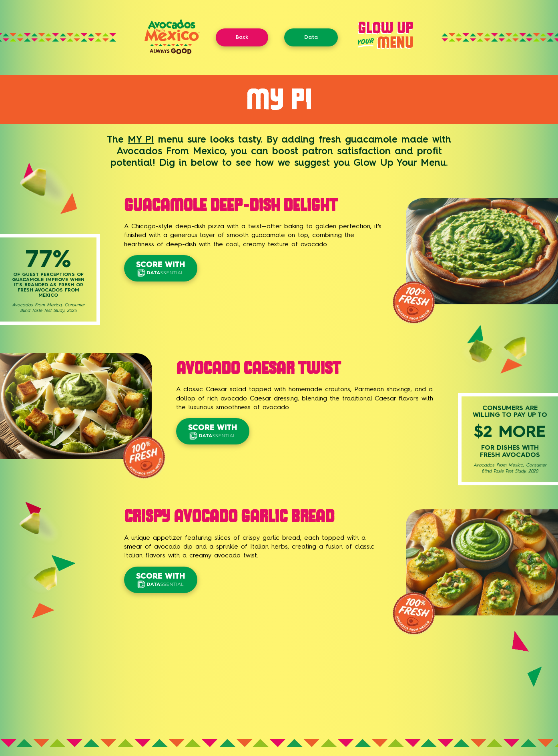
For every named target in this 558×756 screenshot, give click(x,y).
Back (242, 37)
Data (311, 37)
